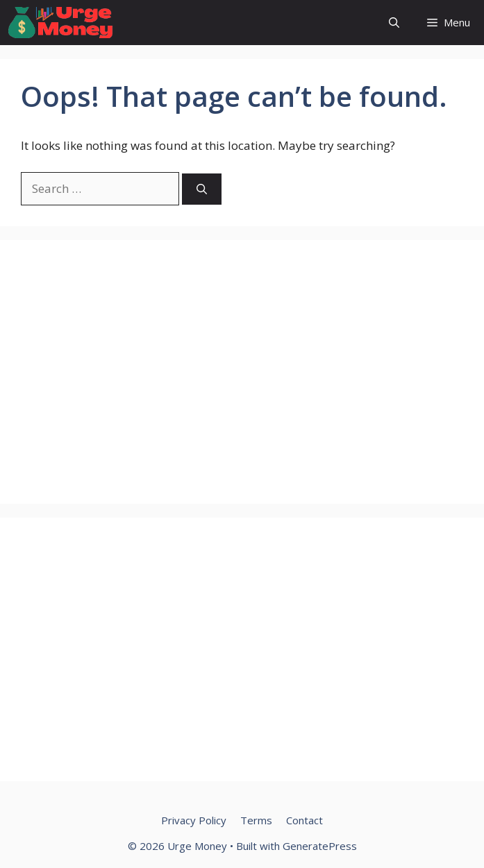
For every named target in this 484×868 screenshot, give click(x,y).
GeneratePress (320, 846)
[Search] (202, 189)
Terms (256, 820)
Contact (304, 820)
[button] (394, 23)
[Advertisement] (242, 372)
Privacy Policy (194, 820)
